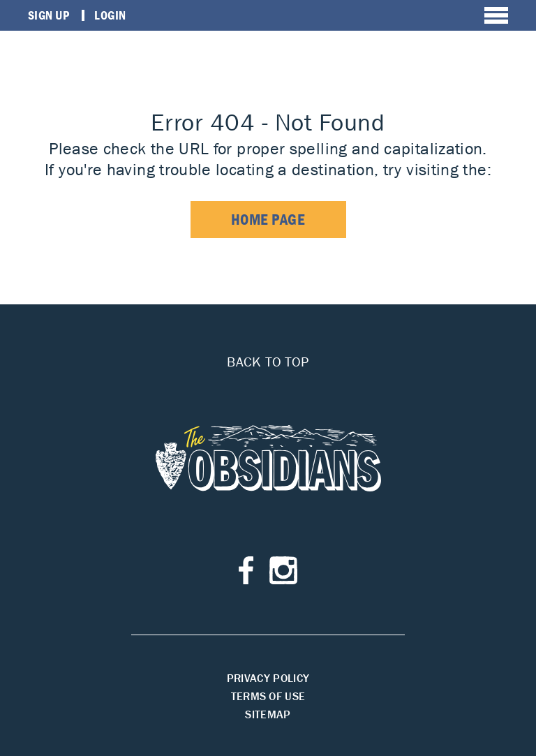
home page (268, 220)
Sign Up (49, 15)
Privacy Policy (268, 678)
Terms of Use (268, 696)
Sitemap (268, 714)
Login (110, 15)
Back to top (268, 362)
